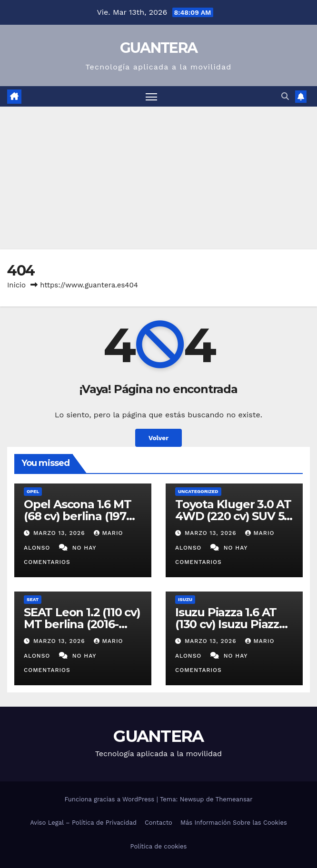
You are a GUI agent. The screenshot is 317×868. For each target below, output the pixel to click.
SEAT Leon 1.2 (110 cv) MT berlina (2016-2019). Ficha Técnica (82, 624)
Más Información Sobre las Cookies (234, 823)
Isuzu (185, 599)
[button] (285, 96)
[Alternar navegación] (151, 96)
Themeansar (234, 799)
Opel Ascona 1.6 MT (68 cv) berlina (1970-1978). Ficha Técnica (80, 516)
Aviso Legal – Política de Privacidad (83, 823)
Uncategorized (198, 491)
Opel (33, 491)
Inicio (16, 285)
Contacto (158, 823)
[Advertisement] (158, 178)
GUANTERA (158, 48)
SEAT (33, 599)
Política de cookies (159, 846)
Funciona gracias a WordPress (110, 799)
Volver (158, 438)
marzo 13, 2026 (60, 533)
